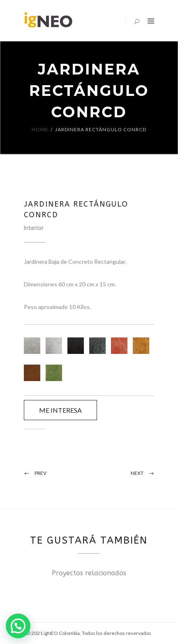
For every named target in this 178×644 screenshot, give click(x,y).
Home (40, 129)
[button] (18, 626)
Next (137, 473)
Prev (40, 473)
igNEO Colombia (62, 633)
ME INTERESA (60, 410)
